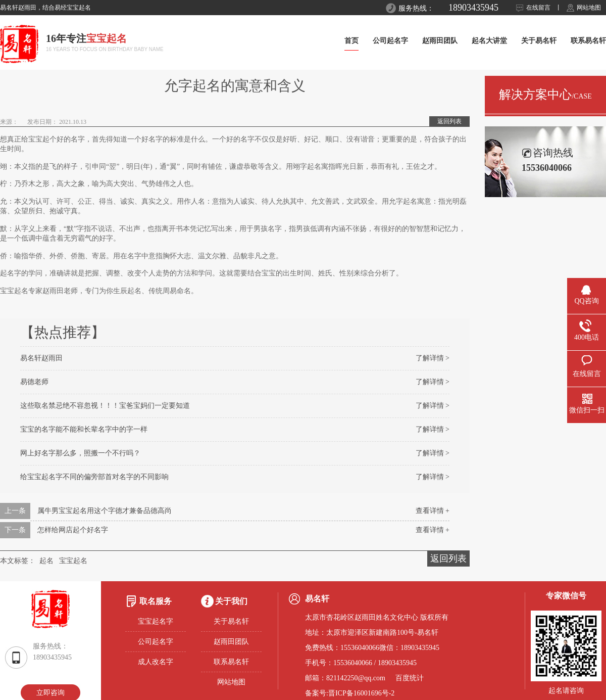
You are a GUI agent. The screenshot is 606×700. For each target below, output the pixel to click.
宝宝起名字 (156, 621)
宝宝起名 (73, 561)
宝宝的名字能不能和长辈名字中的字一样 (84, 429)
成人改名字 (156, 662)
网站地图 (589, 8)
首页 (351, 41)
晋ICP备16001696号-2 (361, 693)
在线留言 (538, 8)
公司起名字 (390, 41)
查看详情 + (433, 511)
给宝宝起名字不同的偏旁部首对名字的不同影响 (94, 477)
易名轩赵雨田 (41, 358)
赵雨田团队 (440, 41)
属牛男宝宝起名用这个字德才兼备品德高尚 (105, 511)
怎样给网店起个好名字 (73, 530)
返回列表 (449, 121)
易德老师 (34, 382)
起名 (46, 561)
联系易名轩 (588, 41)
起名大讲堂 (489, 41)
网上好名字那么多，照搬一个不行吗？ (80, 453)
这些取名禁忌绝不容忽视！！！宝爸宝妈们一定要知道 (105, 406)
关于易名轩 (539, 41)
